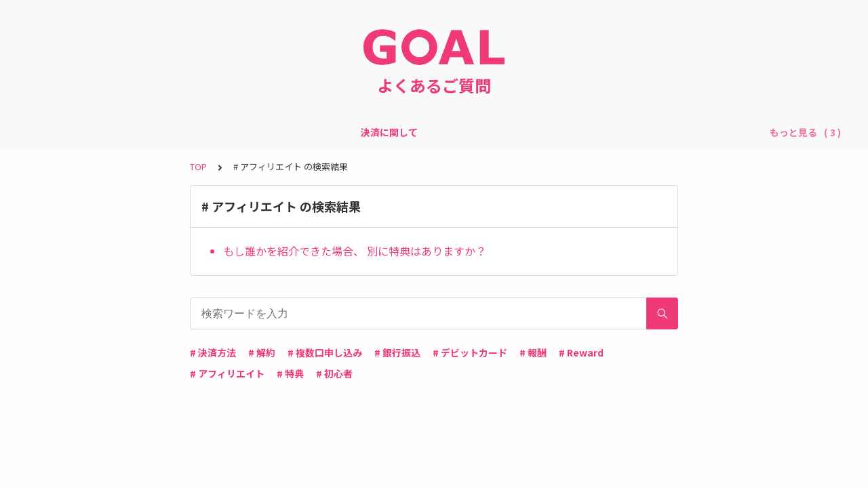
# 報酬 (533, 352)
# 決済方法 (213, 352)
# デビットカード (470, 352)
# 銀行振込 (397, 352)
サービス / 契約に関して (387, 132)
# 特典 (290, 373)
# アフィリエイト (227, 373)
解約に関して (561, 132)
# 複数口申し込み (325, 352)
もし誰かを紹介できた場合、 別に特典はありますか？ (355, 251)
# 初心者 (334, 373)
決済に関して (288, 132)
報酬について (486, 132)
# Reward (581, 352)
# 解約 (262, 352)
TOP (198, 166)
